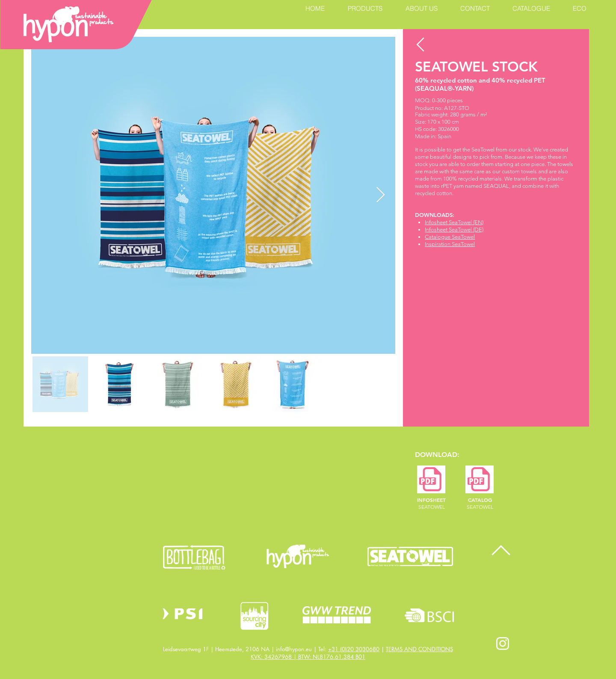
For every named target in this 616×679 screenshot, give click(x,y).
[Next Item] (381, 195)
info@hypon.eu (294, 649)
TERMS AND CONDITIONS (419, 649)
